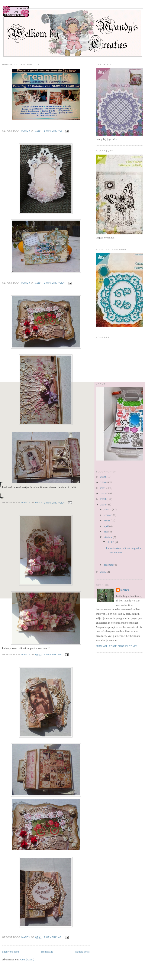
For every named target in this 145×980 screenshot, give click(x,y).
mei (106, 532)
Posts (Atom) (27, 959)
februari (108, 515)
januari (108, 509)
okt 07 (111, 542)
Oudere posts (82, 952)
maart (107, 520)
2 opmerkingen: (55, 283)
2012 (103, 493)
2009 (103, 477)
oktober (108, 537)
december (109, 565)
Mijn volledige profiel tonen (117, 646)
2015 (103, 572)
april (107, 526)
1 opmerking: (53, 131)
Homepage (47, 952)
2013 (103, 499)
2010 (103, 482)
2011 (103, 488)
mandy (125, 590)
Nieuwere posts (11, 952)
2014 (103, 504)
